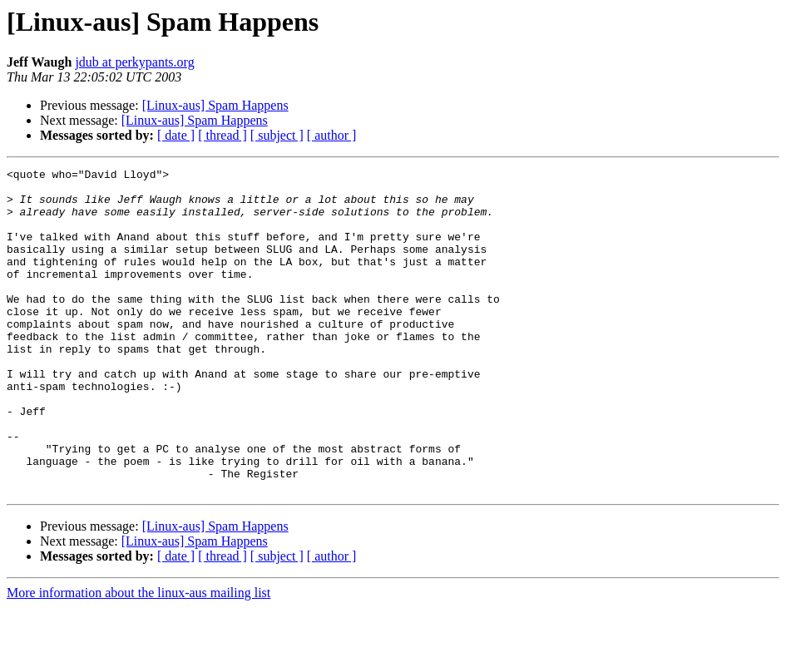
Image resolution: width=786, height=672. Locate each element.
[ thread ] (222, 135)
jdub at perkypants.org (134, 62)
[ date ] (176, 135)
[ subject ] (277, 135)
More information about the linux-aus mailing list (138, 657)
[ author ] (332, 135)
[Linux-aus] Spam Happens (215, 105)
